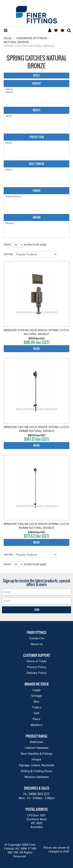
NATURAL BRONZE (16, 42)
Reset (36, 75)
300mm (37, 89)
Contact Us (37, 638)
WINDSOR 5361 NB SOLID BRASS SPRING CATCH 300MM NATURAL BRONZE (36, 429)
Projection (37, 137)
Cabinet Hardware (37, 748)
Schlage (36, 696)
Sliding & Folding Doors (36, 771)
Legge (37, 690)
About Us (37, 644)
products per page (35, 244)
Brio (37, 701)
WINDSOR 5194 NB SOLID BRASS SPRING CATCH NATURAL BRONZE (36, 332)
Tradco (37, 707)
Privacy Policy (37, 667)
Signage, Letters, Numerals (36, 765)
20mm (37, 143)
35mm (37, 116)
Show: (7, 244)
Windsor (37, 223)
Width (36, 110)
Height (37, 83)
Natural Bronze (37, 197)
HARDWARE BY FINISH (32, 38)
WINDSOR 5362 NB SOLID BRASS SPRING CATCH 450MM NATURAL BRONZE (36, 526)
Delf (36, 713)
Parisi (36, 719)
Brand (37, 217)
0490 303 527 (39, 794)
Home (8, 38)
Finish (36, 191)
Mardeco (37, 725)
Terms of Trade (36, 661)
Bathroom (37, 742)
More (37, 349)
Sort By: (8, 254)
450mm (37, 92)
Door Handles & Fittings (37, 753)
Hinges (36, 759)
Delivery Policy (37, 673)
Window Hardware (37, 777)
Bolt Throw (37, 164)
